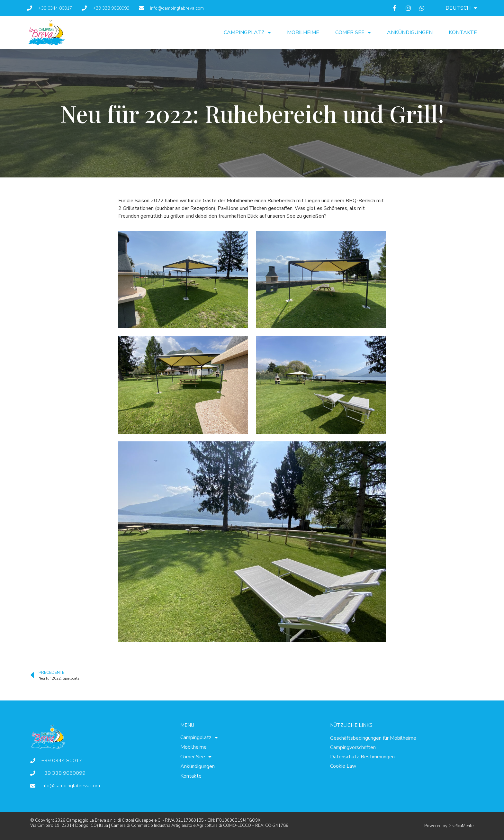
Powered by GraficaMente (449, 826)
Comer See (353, 32)
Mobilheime (303, 32)
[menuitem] (461, 8)
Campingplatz (247, 32)
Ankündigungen (410, 32)
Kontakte (463, 32)
